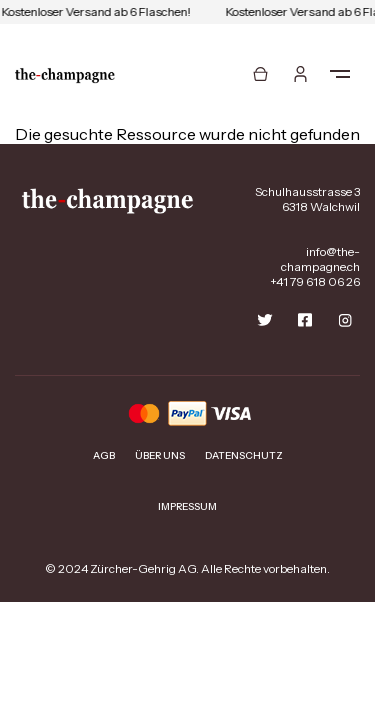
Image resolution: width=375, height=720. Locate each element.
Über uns (160, 455)
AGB (104, 455)
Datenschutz (244, 455)
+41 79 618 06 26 (315, 281)
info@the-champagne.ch (320, 259)
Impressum (187, 506)
